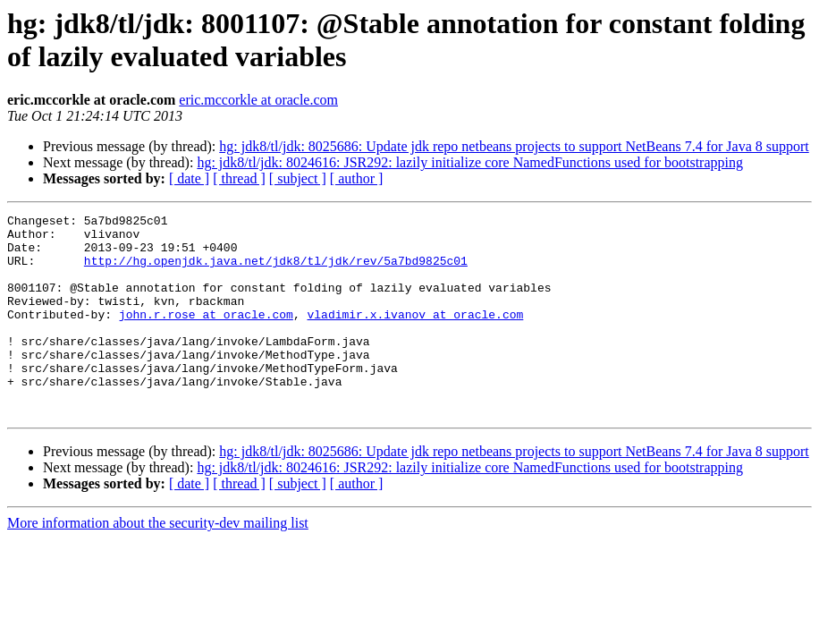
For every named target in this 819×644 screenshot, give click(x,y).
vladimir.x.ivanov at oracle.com (415, 335)
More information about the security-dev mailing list (158, 563)
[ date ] (189, 178)
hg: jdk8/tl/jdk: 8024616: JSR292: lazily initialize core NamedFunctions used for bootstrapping (470, 162)
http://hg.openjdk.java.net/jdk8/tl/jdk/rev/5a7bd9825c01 (276, 271)
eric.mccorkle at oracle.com (258, 100)
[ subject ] (298, 178)
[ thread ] (239, 178)
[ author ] (357, 178)
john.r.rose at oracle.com (206, 335)
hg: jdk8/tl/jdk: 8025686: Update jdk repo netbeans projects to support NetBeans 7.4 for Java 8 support (514, 146)
